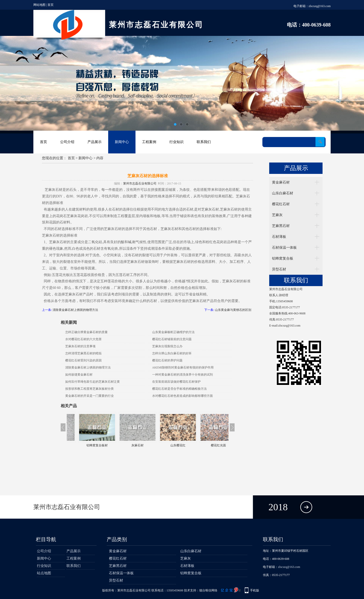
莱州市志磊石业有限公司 (140, 183)
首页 (51, 5)
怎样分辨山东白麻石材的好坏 (172, 353)
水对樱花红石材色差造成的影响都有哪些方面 (183, 396)
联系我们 (204, 142)
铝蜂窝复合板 (283, 258)
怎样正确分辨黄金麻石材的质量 (86, 332)
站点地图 (44, 573)
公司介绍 (67, 142)
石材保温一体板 (284, 248)
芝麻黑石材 (281, 226)
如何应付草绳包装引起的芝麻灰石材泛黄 (93, 382)
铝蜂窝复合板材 (127, 445)
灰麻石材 (168, 445)
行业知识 (176, 142)
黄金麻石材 (281, 182)
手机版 (255, 590)
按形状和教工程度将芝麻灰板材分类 (89, 389)
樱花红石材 (281, 204)
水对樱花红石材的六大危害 (83, 339)
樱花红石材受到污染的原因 (83, 360)
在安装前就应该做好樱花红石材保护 (176, 382)
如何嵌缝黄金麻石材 (79, 375)
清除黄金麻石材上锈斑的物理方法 (75, 310)
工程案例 (149, 142)
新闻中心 (122, 142)
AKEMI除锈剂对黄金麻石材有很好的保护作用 (183, 367)
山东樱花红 (208, 445)
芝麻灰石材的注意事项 (80, 346)
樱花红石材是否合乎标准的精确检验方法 (179, 389)
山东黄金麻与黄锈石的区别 (233, 310)
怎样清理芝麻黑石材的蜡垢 (83, 353)
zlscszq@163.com (320, 6)
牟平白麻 (87, 445)
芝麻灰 (277, 215)
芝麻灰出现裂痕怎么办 (167, 346)
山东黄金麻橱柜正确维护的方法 (173, 332)
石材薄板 (279, 237)
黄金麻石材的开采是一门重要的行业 (89, 396)
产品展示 (95, 142)
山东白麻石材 (283, 193)
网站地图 (39, 5)
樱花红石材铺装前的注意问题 (172, 339)
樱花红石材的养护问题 (167, 360)
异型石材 (279, 269)
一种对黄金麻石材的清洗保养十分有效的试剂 (183, 375)
